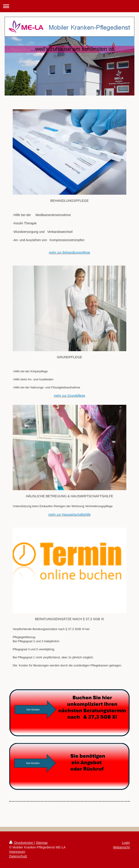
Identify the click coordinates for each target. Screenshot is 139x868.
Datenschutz (18, 856)
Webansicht (121, 847)
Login (126, 843)
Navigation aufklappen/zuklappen (69, 6)
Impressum (17, 852)
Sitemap (42, 843)
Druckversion (22, 843)
